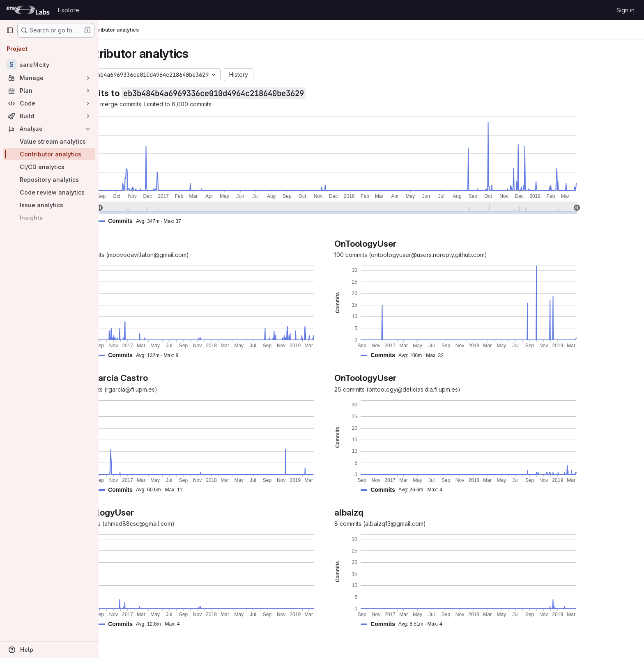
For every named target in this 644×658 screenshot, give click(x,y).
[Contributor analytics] (49, 154)
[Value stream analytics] (49, 141)
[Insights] (49, 218)
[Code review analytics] (49, 192)
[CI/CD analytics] (49, 167)
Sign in (626, 10)
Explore (69, 10)
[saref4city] (49, 64)
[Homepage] (28, 10)
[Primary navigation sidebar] (10, 30)
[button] (186, 221)
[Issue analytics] (49, 205)
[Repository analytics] (49, 180)
